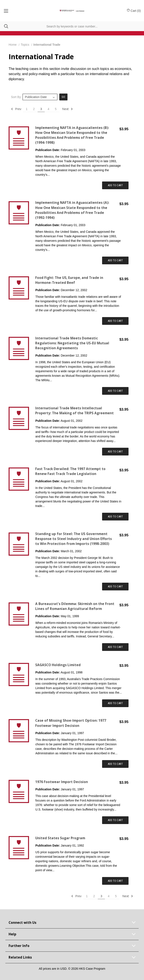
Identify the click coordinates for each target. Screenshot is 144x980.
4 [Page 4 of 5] (48, 109)
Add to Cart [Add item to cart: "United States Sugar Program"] (115, 881)
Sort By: (16, 97)
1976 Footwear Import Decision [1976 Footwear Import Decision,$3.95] (62, 782)
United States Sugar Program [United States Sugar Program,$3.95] (60, 838)
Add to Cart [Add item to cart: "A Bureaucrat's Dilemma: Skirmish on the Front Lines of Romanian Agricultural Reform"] (115, 647)
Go (63, 97)
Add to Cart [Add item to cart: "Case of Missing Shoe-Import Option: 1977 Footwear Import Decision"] (115, 764)
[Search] (4, 26)
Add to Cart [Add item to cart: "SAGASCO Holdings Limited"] (115, 703)
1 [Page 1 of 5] (27, 109)
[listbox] (40, 97)
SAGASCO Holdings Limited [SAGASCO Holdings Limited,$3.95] (58, 665)
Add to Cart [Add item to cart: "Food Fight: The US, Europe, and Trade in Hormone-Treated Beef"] (115, 321)
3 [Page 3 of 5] (41, 109)
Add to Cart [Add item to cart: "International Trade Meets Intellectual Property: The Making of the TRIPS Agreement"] (115, 451)
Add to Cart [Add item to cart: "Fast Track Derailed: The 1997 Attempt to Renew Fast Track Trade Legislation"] (115, 516)
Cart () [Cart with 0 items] (134, 11)
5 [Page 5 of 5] (56, 109)
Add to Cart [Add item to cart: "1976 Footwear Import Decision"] (115, 820)
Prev (16, 109)
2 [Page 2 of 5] (34, 109)
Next (67, 109)
